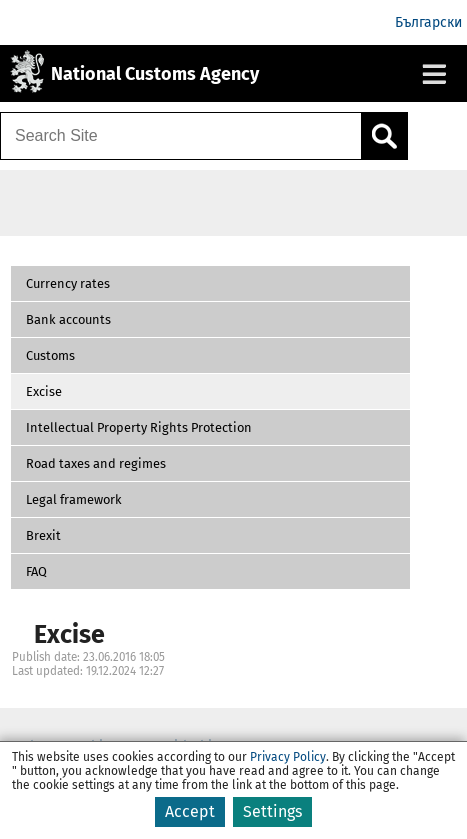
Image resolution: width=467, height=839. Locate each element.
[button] (210, 284)
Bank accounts (68, 319)
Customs (50, 355)
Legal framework (74, 499)
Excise (44, 391)
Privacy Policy (288, 757)
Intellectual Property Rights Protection (139, 427)
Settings (272, 811)
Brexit (43, 535)
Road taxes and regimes (96, 463)
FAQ (36, 571)
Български (428, 22)
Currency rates (68, 283)
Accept (190, 811)
